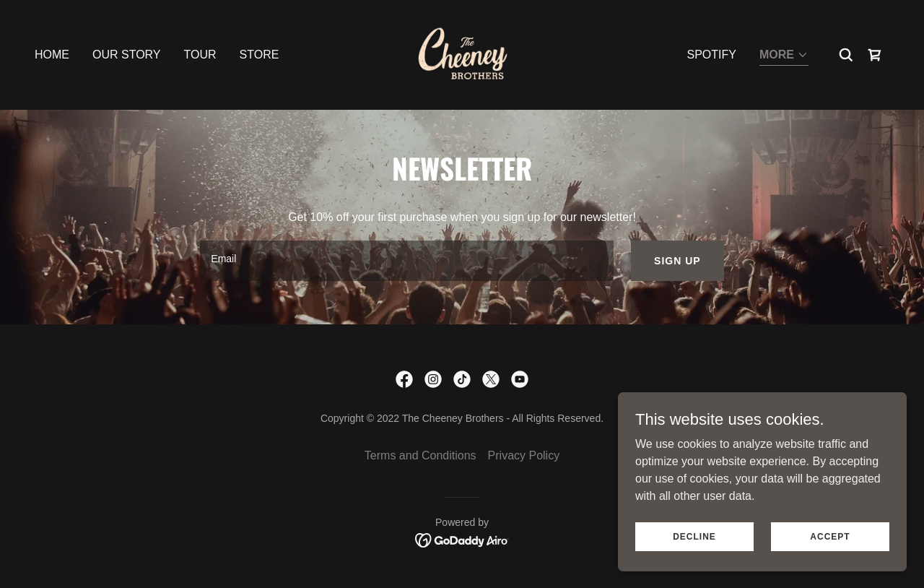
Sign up (677, 261)
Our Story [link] (127, 55)
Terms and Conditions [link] (420, 455)
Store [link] (260, 55)
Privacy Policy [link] (524, 455)
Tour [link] (200, 55)
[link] (462, 54)
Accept (830, 536)
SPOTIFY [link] (712, 55)
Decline (694, 536)
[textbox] (407, 261)
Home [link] (52, 55)
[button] (784, 56)
